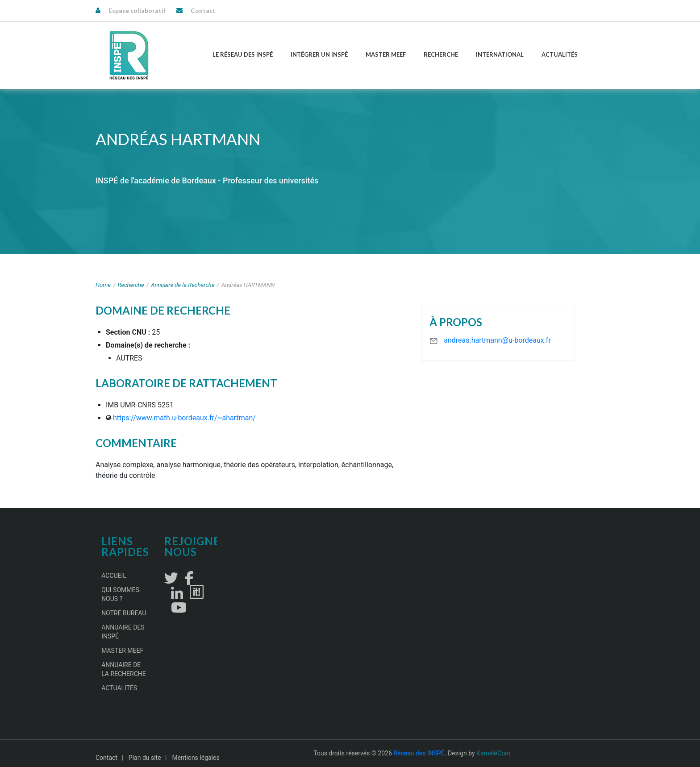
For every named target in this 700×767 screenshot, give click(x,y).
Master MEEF (386, 54)
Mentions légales (196, 758)
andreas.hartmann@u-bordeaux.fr (497, 340)
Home (103, 285)
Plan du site (145, 758)
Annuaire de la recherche (124, 669)
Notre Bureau (124, 613)
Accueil (114, 576)
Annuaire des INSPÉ (123, 632)
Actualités (560, 54)
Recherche (441, 54)
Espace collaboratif (137, 10)
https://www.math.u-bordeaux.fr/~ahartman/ (184, 418)
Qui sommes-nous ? (121, 594)
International (500, 54)
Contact (203, 10)
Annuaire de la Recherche (183, 285)
